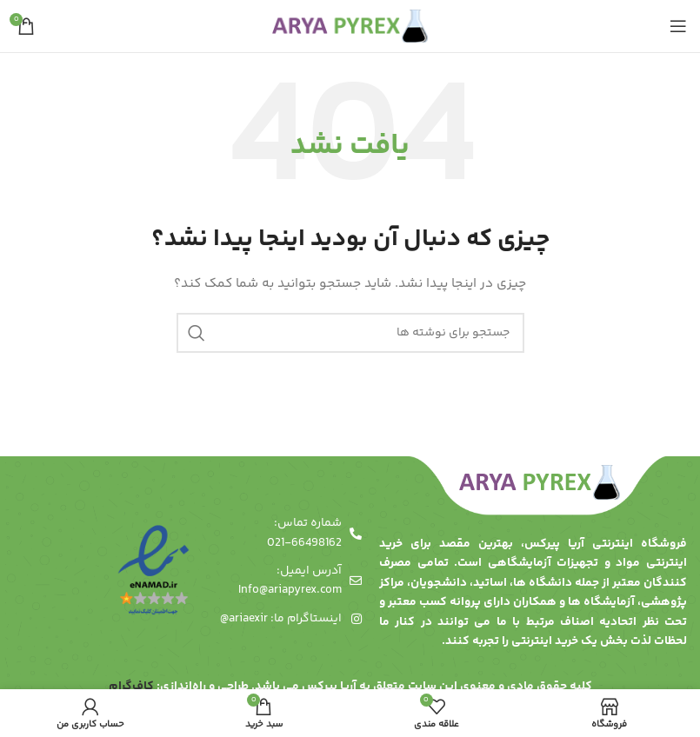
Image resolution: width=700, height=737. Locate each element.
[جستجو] (350, 333)
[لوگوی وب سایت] (350, 26)
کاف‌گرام (131, 687)
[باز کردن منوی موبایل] (678, 26)
